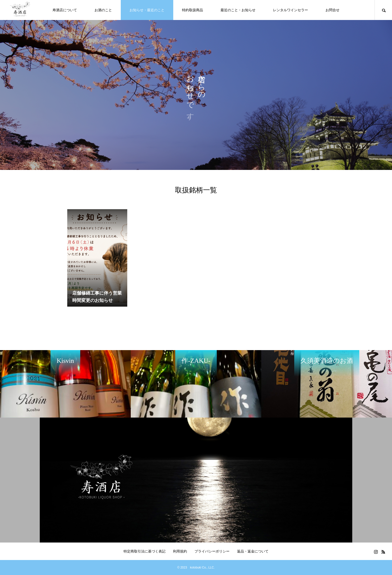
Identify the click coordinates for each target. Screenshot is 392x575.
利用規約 (180, 551)
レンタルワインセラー (290, 10)
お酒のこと (103, 10)
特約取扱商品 (192, 10)
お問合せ (332, 10)
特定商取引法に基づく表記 (144, 551)
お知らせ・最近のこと (147, 10)
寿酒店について (65, 10)
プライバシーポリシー (212, 551)
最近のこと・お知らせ (238, 10)
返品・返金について (253, 551)
